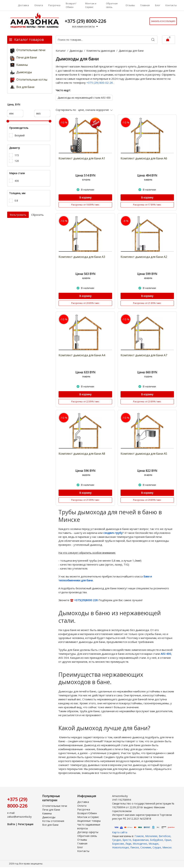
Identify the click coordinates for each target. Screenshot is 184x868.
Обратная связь (112, 5)
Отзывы (130, 5)
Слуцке (157, 847)
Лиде (128, 844)
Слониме (146, 847)
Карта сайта (120, 832)
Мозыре (154, 844)
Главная (145, 5)
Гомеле (139, 836)
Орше (168, 840)
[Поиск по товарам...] (107, 40)
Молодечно (140, 844)
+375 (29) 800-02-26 (100, 83)
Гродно (117, 840)
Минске (167, 847)
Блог (158, 5)
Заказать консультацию (163, 21)
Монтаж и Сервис (91, 5)
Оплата (39, 5)
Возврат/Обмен (71, 5)
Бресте (127, 840)
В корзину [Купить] (85, 197)
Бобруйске (157, 840)
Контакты (171, 5)
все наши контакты (86, 26)
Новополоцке (120, 847)
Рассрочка (54, 5)
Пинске (135, 847)
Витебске (165, 836)
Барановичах (141, 840)
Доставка (23, 5)
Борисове (118, 844)
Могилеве (151, 836)
